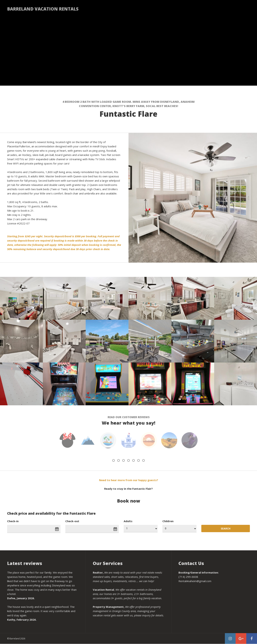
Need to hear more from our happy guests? (129, 480)
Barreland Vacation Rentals (43, 9)
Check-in (13, 521)
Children (168, 521)
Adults (128, 521)
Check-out (72, 521)
